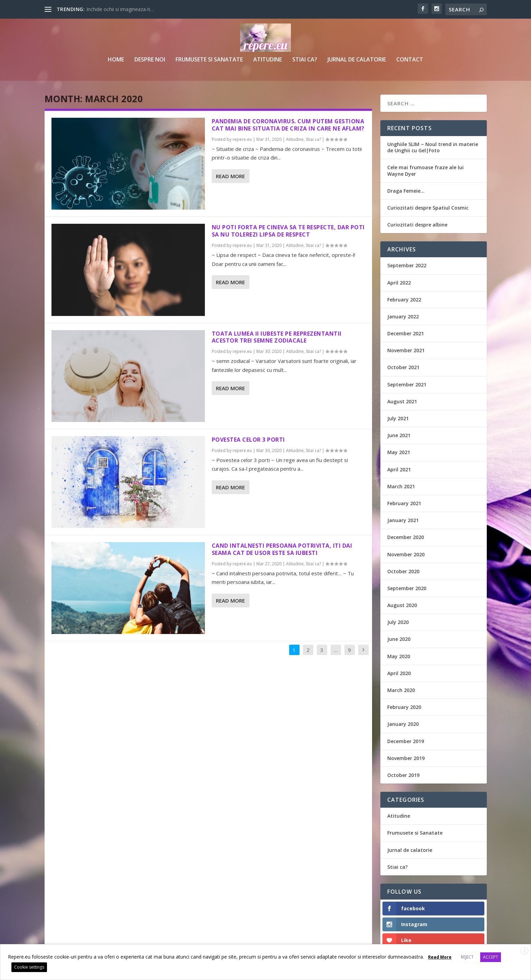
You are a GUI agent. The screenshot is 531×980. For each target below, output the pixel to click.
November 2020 (406, 554)
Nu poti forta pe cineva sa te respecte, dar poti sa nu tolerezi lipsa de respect (288, 231)
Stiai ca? (305, 60)
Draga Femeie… (406, 191)
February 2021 (404, 503)
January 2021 (403, 520)
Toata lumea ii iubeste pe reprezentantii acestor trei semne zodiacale (277, 337)
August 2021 (402, 401)
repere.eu (242, 139)
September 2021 (407, 385)
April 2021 (399, 469)
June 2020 (399, 639)
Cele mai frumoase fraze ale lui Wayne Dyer (425, 170)
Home (116, 60)
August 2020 (402, 605)
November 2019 (406, 758)
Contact (410, 60)
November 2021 (406, 350)
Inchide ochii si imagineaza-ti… (120, 9)
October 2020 (403, 571)
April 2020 (399, 673)
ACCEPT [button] (491, 957)
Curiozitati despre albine (417, 225)
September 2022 (407, 265)
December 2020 (406, 537)
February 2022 (404, 300)
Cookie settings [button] (29, 967)
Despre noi (150, 60)
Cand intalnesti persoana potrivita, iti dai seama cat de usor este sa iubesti (282, 549)
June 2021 (399, 435)
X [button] (525, 951)
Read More (230, 176)
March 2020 (401, 690)
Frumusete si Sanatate (209, 60)
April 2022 (399, 283)
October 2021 (403, 367)
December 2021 (406, 333)
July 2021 (398, 418)
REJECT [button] (467, 957)
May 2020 (399, 656)
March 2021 (401, 486)
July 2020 (398, 622)
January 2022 (403, 316)
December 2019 (406, 741)
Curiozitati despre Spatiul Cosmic (428, 208)
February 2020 (404, 707)
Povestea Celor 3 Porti (248, 440)
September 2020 (407, 588)
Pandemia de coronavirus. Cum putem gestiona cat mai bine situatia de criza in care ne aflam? (288, 125)
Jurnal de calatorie (357, 60)
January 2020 (403, 724)
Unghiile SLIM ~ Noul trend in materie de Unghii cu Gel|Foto (433, 147)
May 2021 (399, 452)
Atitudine (268, 60)
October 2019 (403, 775)
